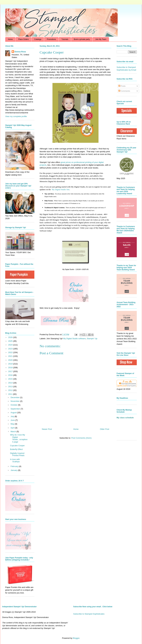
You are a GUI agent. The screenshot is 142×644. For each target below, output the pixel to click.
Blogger (76, 638)
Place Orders (23, 39)
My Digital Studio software (74, 339)
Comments (124, 91)
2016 (11, 375)
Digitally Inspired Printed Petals (17, 454)
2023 (11, 349)
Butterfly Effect (16, 449)
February (15, 466)
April (13, 428)
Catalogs (38, 39)
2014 (11, 383)
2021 (11, 356)
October (14, 405)
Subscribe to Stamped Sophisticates (89, 614)
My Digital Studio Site (61, 189)
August (14, 413)
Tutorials (65, 39)
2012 (11, 390)
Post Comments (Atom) (81, 438)
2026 (11, 337)
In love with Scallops (15, 461)
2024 (11, 345)
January (14, 470)
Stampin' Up (92, 339)
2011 (11, 394)
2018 (11, 368)
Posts (122, 86)
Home (10, 39)
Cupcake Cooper (17, 446)
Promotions (51, 39)
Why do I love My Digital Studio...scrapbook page (19, 438)
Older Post (105, 429)
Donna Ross (20, 52)
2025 (11, 341)
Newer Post (47, 429)
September (16, 409)
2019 (11, 364)
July (13, 416)
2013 (11, 387)
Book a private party (82, 39)
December (15, 397)
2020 (11, 360)
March (14, 432)
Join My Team (101, 39)
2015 (11, 379)
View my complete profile (16, 116)
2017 (11, 371)
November (15, 401)
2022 (11, 352)
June (13, 420)
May (13, 424)
